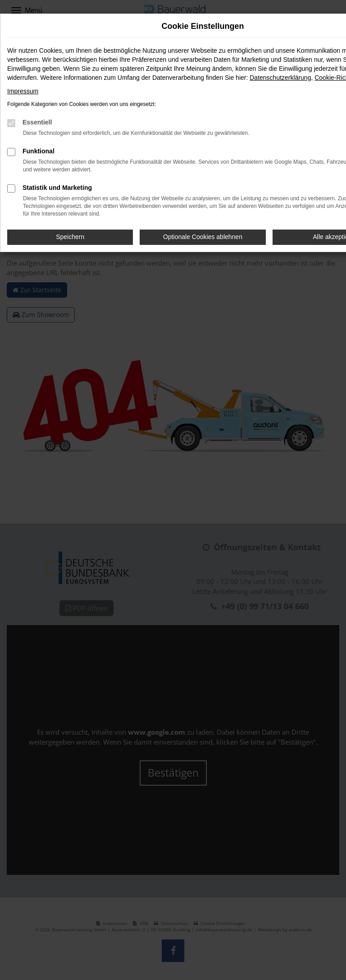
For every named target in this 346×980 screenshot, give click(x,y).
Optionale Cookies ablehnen (203, 237)
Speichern (70, 237)
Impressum (23, 91)
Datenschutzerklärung (280, 78)
